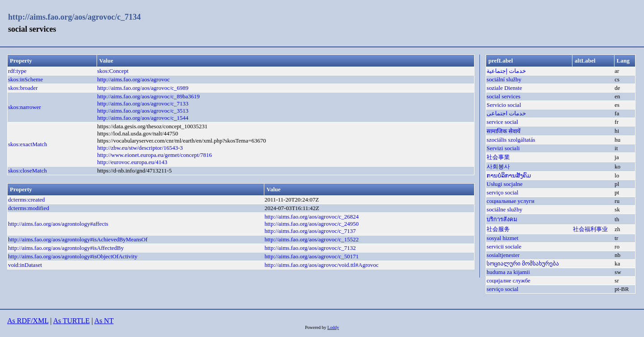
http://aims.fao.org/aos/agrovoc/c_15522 (311, 239)
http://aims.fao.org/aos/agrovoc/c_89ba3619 (148, 96)
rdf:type (17, 71)
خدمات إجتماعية (506, 71)
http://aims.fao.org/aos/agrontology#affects (58, 224)
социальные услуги (511, 201)
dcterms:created (26, 200)
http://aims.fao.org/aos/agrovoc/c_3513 (143, 111)
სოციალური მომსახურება (523, 263)
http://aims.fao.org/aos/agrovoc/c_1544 (143, 118)
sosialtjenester (503, 255)
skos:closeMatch (28, 171)
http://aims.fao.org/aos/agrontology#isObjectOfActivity (73, 256)
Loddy (333, 327)
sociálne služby (504, 209)
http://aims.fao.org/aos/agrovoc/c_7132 (310, 248)
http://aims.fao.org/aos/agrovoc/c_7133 (143, 103)
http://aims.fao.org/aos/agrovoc (133, 79)
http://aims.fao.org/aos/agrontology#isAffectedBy (66, 248)
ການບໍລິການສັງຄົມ (509, 175)
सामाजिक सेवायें (504, 131)
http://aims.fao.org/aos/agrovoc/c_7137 (310, 231)
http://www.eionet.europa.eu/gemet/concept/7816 (155, 155)
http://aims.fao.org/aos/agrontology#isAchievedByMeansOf (78, 239)
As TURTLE (72, 321)
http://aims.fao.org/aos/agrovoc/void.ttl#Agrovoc (321, 265)
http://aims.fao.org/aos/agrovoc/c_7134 (74, 17)
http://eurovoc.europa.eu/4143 (132, 162)
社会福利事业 (590, 229)
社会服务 (498, 229)
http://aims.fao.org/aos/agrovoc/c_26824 (311, 217)
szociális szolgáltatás (511, 140)
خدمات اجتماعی (506, 113)
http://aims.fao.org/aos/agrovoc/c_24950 (311, 224)
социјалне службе (508, 280)
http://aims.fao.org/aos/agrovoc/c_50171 (311, 256)
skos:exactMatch (28, 144)
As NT (104, 321)
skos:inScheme (25, 79)
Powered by (316, 327)
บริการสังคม (502, 219)
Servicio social (504, 105)
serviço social (502, 192)
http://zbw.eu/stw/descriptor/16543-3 (140, 148)
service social (502, 122)
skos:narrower (25, 107)
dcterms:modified (29, 208)
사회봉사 (498, 166)
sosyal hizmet (502, 238)
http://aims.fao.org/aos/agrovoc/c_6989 (143, 88)
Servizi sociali (503, 148)
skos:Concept (113, 71)
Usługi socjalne (505, 184)
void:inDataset (25, 265)
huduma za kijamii (508, 272)
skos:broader (23, 88)
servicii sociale (504, 246)
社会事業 (498, 157)
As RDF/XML (28, 321)
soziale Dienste (504, 88)
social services (503, 96)
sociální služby (504, 79)
